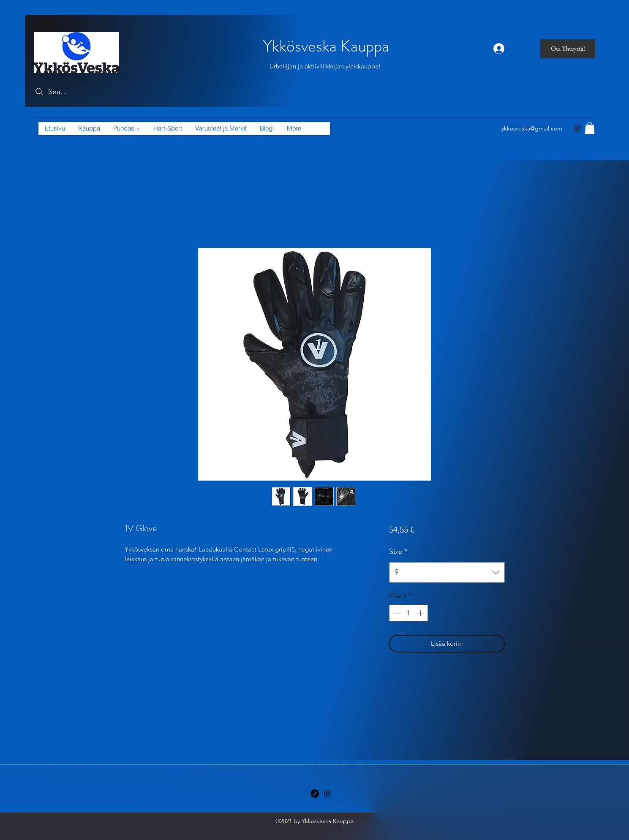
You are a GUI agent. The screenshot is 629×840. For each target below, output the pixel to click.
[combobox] (447, 573)
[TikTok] (315, 794)
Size (398, 552)
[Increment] (421, 613)
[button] (221, 128)
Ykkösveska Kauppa (326, 46)
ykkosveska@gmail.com (532, 128)
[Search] (51, 92)
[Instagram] (577, 128)
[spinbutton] (409, 613)
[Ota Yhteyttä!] (568, 49)
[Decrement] (396, 613)
